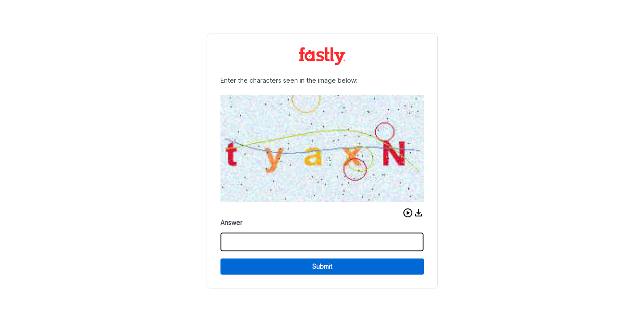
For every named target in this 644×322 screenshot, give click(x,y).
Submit (322, 266)
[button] (408, 213)
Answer (231, 222)
